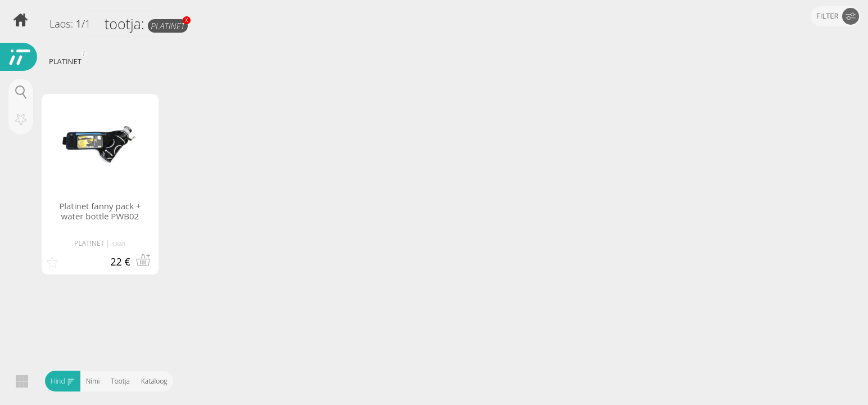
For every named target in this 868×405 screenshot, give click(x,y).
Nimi (93, 381)
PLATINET (169, 25)
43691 (119, 244)
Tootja (120, 381)
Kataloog (154, 381)
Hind (63, 381)
